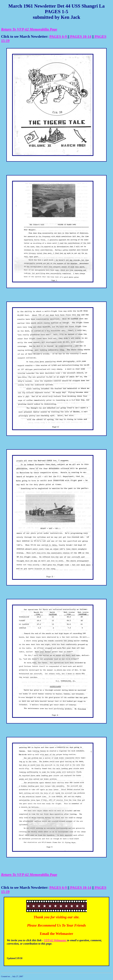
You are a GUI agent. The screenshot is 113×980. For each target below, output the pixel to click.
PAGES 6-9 (59, 37)
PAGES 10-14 (80, 37)
